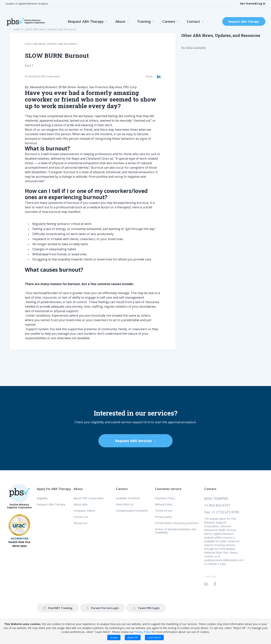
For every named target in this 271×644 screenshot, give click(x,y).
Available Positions (128, 498)
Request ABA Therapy (86, 21)
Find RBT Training (58, 608)
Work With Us (125, 504)
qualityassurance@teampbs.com (224, 560)
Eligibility (42, 498)
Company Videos (84, 510)
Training (144, 21)
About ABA (80, 504)
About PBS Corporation (89, 498)
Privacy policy (164, 517)
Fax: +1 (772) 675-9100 (222, 512)
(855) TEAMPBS (216, 498)
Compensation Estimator (132, 510)
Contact (193, 21)
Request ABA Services (135, 441)
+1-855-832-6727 (217, 505)
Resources (81, 523)
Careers (169, 21)
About (120, 21)
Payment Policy (165, 498)
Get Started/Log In (250, 3)
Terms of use (164, 510)
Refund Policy (164, 504)
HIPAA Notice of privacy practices (177, 523)
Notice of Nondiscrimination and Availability (175, 531)
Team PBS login (146, 608)
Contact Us (81, 517)
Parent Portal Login (102, 608)
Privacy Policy (143, 632)
